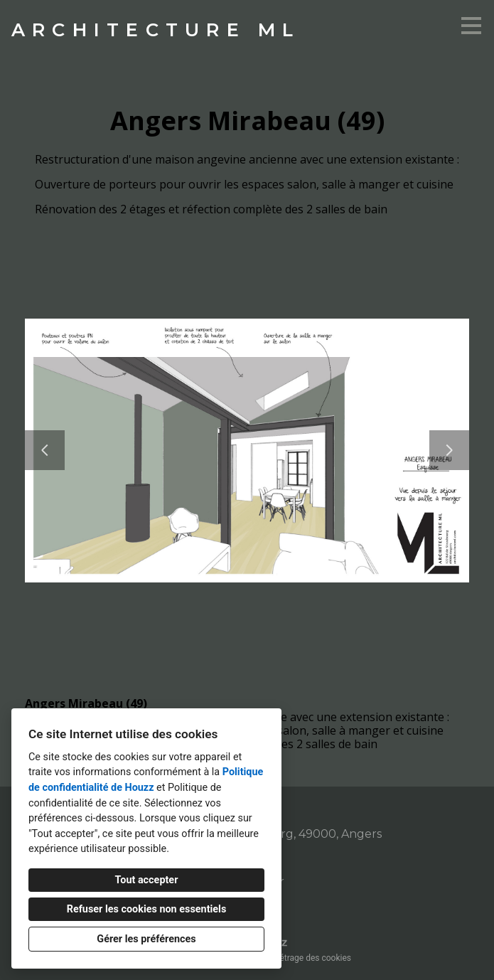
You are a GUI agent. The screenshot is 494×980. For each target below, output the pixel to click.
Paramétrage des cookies (303, 958)
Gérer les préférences (146, 939)
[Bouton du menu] (471, 26)
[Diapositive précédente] (45, 450)
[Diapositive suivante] (449, 450)
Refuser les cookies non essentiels (147, 909)
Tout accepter (147, 880)
